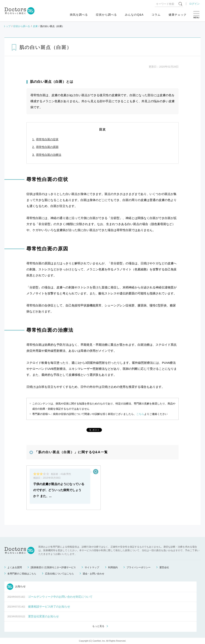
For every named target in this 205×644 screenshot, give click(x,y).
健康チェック (178, 15)
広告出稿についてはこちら (59, 574)
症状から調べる (106, 15)
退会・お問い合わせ (93, 574)
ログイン (194, 4)
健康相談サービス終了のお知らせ (49, 607)
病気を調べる (79, 15)
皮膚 (35, 26)
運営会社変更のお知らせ (43, 616)
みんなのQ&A (134, 15)
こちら (140, 414)
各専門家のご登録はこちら (22, 574)
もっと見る (98, 626)
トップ (7, 26)
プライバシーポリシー (139, 567)
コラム (156, 15)
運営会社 (164, 567)
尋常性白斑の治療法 (49, 155)
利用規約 (113, 567)
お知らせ (16, 587)
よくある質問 (15, 567)
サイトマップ (92, 567)
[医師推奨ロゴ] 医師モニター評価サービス (53, 567)
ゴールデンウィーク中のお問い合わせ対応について (60, 597)
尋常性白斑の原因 (47, 147)
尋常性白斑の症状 (47, 139)
